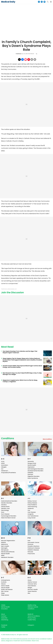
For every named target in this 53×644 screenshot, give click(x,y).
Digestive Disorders (34, 476)
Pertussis (30, 552)
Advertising (5, 620)
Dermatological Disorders (36, 469)
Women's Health (33, 589)
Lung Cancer (32, 518)
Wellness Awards (33, 607)
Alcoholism (5, 465)
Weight (30, 588)
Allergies (4, 467)
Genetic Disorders (7, 503)
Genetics (4, 505)
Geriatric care (5, 508)
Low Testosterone (33, 516)
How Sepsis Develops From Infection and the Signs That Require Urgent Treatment (20, 352)
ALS (2, 469)
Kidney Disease (32, 503)
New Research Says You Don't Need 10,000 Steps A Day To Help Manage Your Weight (22, 374)
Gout (3, 512)
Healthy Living (32, 605)
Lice (29, 510)
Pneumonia (31, 554)
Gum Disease (5, 514)
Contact (4, 616)
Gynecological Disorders (9, 516)
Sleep (3, 593)
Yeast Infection (32, 591)
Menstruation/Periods (8, 552)
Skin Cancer (5, 591)
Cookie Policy (32, 620)
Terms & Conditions (34, 616)
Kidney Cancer (32, 501)
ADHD (3, 463)
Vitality (3, 605)
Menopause (5, 550)
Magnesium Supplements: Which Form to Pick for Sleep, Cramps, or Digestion (20, 381)
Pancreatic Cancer (34, 542)
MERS (3, 555)
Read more (35, 641)
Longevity (31, 514)
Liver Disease (32, 512)
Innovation (4, 609)
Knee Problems (32, 505)
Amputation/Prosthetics (9, 473)
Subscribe (4, 618)
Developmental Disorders (35, 471)
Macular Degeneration (8, 541)
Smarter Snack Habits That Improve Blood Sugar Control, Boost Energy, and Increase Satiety (22, 366)
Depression (31, 467)
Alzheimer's (5, 471)
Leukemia (31, 508)
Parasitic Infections (34, 546)
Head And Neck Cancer (8, 518)
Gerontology (5, 510)
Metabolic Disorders (7, 557)
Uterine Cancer (32, 582)
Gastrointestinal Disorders (9, 501)
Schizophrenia (6, 580)
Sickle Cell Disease (7, 589)
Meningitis (4, 548)
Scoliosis (4, 582)
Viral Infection (32, 586)
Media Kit (31, 614)
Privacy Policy (32, 618)
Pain (29, 541)
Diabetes (30, 473)
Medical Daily (8, 2)
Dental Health (32, 465)
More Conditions (47, 439)
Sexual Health (5, 588)
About (3, 614)
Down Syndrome (33, 478)
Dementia (31, 461)
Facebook (4, 625)
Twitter (3, 627)
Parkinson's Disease (34, 548)
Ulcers (30, 580)
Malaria (3, 542)
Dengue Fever (32, 463)
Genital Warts (5, 507)
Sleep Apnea (5, 595)
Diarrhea (30, 474)
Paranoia (30, 544)
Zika (29, 593)
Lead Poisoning (32, 507)
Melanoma (4, 544)
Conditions (8, 438)
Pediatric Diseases (33, 550)
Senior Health (5, 586)
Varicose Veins (32, 584)
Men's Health (5, 546)
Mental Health (5, 554)
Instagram (31, 625)
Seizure (3, 584)
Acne (3, 461)
